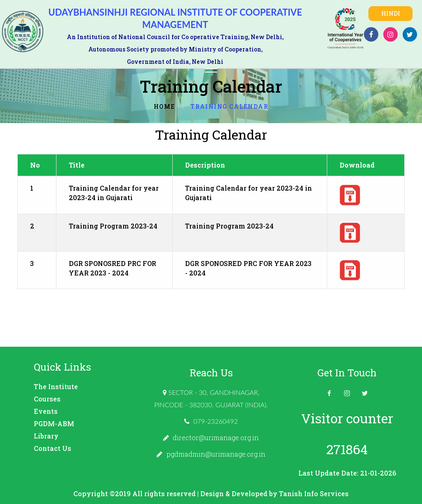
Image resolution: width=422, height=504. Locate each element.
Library (46, 436)
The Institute (56, 386)
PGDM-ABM (54, 423)
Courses (47, 399)
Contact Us (53, 448)
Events (46, 411)
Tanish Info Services (314, 493)
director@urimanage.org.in (216, 437)
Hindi (391, 13)
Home (164, 106)
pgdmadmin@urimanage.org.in (216, 454)
